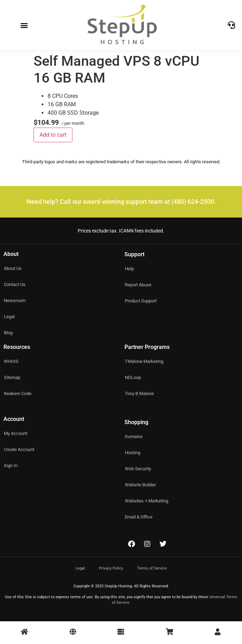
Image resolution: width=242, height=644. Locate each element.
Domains (134, 437)
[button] (24, 25)
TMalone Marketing (144, 361)
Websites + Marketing (147, 501)
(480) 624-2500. (194, 202)
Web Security (138, 469)
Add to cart (53, 135)
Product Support (141, 301)
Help (129, 269)
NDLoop (133, 377)
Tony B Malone (139, 393)
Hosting (133, 453)
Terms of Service (152, 568)
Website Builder (140, 485)
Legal (80, 568)
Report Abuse (138, 285)
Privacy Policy (111, 568)
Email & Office (139, 517)
